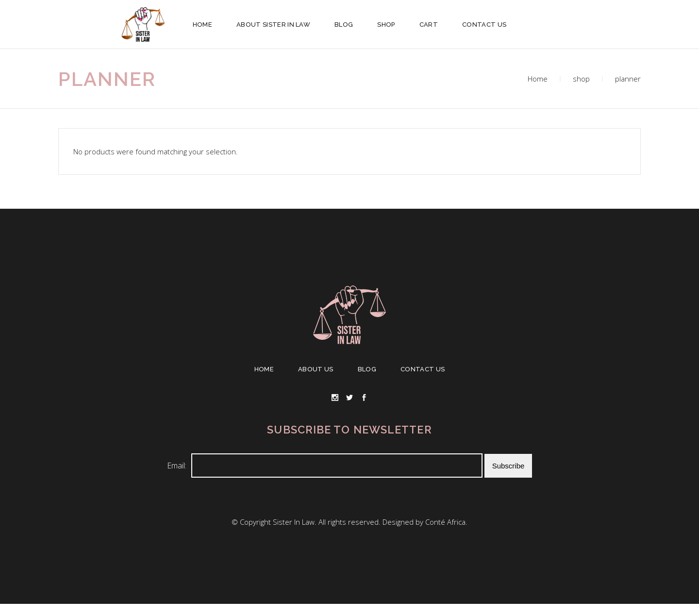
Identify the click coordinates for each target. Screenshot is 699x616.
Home (538, 79)
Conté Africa (445, 522)
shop (581, 79)
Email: (177, 466)
